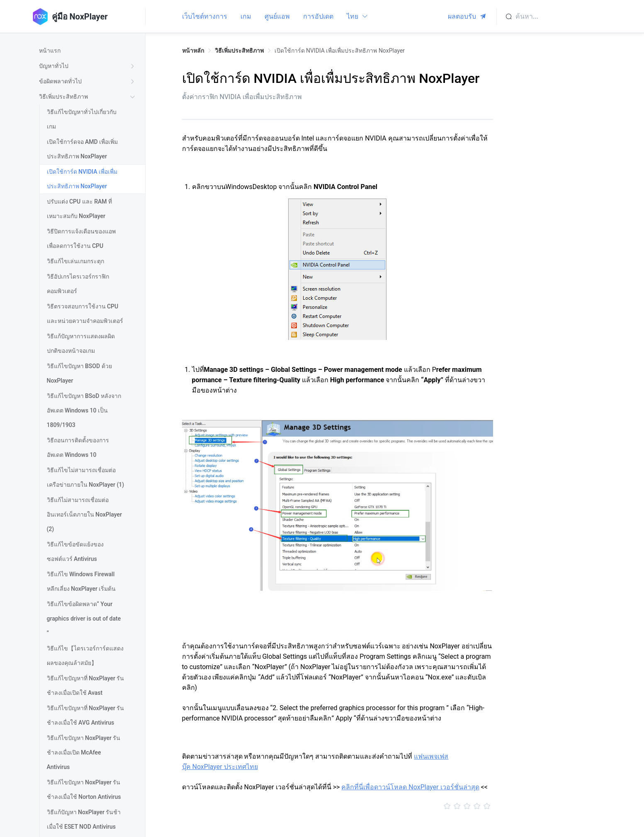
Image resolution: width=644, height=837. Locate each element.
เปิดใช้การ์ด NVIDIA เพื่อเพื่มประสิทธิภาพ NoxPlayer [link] (340, 51)
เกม (246, 16)
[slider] (338, 806)
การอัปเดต (318, 16)
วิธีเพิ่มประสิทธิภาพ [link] (239, 51)
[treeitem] (89, 51)
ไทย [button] (358, 16)
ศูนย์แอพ (277, 16)
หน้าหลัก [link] (193, 51)
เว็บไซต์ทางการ (205, 16)
